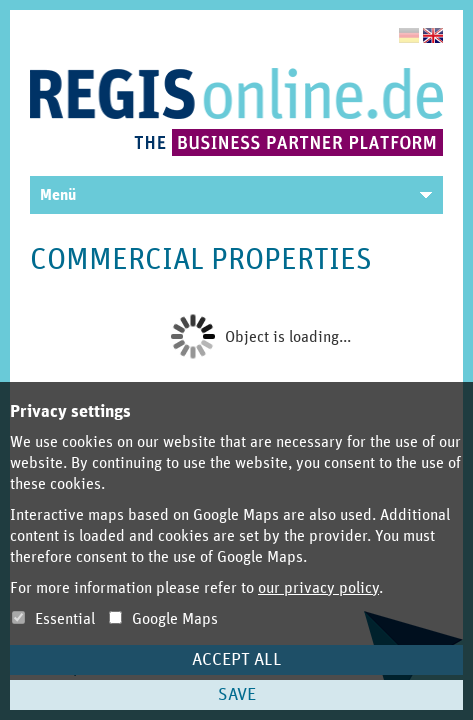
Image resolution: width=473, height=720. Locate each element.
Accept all (237, 660)
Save (237, 695)
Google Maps (163, 619)
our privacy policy (318, 588)
